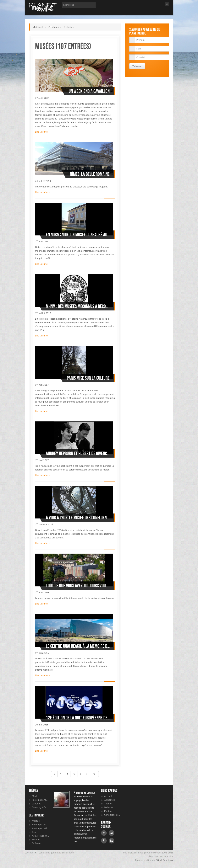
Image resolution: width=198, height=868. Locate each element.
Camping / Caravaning (40, 807)
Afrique (36, 821)
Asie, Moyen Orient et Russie (40, 836)
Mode (35, 796)
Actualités (109, 800)
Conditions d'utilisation (113, 815)
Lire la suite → (43, 132)
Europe (36, 839)
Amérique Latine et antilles (40, 828)
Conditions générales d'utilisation (56, 853)
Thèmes (54, 27)
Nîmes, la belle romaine (90, 174)
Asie (34, 832)
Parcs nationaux (40, 800)
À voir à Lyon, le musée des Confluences (78, 518)
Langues (36, 803)
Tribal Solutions (164, 860)
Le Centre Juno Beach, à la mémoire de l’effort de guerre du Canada (78, 646)
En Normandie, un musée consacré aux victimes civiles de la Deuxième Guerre (78, 235)
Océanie (36, 843)
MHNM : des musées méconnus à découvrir (78, 306)
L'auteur (108, 811)
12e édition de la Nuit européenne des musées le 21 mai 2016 (78, 718)
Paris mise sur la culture (88, 378)
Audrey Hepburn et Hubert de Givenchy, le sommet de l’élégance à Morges (78, 453)
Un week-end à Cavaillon (89, 91)
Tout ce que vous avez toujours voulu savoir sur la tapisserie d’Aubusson (78, 586)
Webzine (109, 807)
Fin (94, 774)
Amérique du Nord (40, 824)
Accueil (39, 27)
